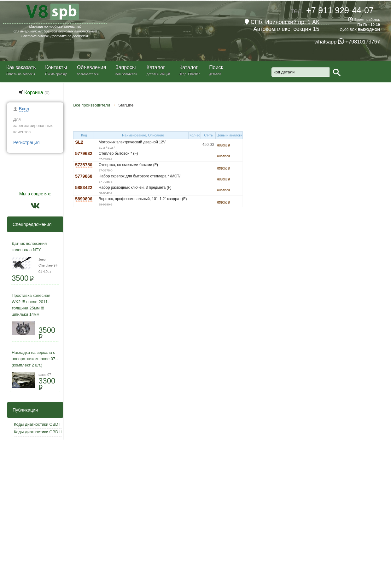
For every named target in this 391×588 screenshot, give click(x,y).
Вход (24, 109)
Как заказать (21, 67)
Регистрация (26, 142)
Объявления (92, 67)
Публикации (23, 410)
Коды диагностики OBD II (38, 432)
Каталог (156, 67)
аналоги (223, 145)
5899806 (84, 199)
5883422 (84, 187)
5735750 (84, 165)
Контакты (56, 67)
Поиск (216, 67)
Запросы (126, 67)
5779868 (84, 176)
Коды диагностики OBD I (37, 424)
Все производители (92, 105)
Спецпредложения (30, 224)
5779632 (84, 153)
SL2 (79, 142)
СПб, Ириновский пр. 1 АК (282, 22)
